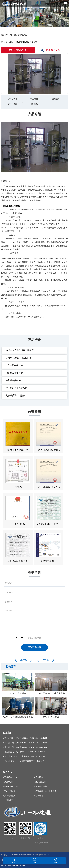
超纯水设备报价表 (14, 373)
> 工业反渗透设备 (10, 777)
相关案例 (34, 104)
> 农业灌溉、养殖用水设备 (45, 791)
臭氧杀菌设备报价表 (15, 396)
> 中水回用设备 (9, 791)
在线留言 (13, 104)
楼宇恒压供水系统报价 (16, 388)
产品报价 (34, 99)
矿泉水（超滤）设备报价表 (19, 358)
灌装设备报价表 (13, 380)
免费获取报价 (18, 50)
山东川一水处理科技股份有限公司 (23, 42)
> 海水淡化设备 (40, 786)
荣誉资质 (55, 99)
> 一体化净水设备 (10, 786)
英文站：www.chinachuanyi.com (13, 865)
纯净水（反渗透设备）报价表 (20, 350)
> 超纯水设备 (8, 782)
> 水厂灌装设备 (40, 782)
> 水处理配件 (8, 800)
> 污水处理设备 (9, 796)
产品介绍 (13, 99)
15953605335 (51, 50)
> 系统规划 (38, 796)
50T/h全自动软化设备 (45, 660)
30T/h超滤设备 (24, 660)
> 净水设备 (38, 777)
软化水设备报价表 (14, 365)
